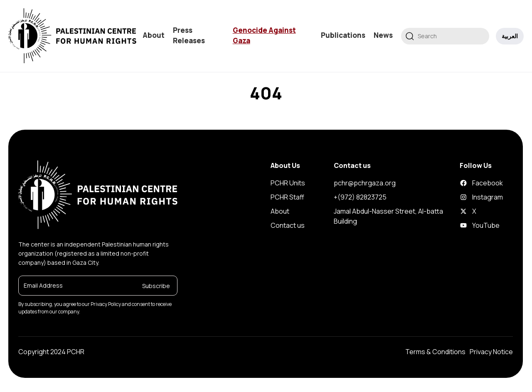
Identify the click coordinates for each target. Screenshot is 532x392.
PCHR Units (288, 183)
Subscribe (156, 285)
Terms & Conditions (435, 352)
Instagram (466, 197)
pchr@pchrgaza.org (365, 183)
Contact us (288, 225)
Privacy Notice (491, 352)
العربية (510, 36)
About (154, 35)
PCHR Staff (287, 197)
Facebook (466, 183)
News (383, 35)
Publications (343, 35)
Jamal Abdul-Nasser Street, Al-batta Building (388, 216)
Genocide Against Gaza (264, 36)
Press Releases (189, 36)
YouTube (466, 225)
